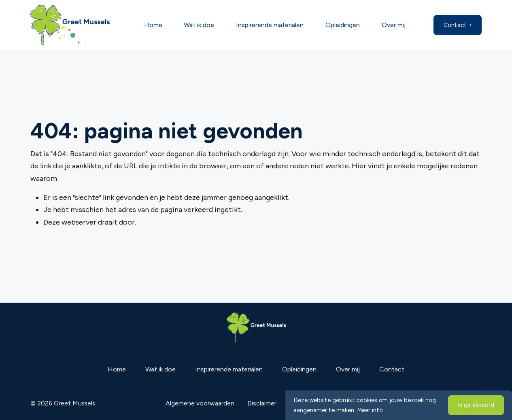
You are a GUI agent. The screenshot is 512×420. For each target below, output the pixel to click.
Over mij (394, 25)
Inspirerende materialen (270, 25)
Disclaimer (262, 403)
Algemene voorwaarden (200, 403)
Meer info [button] (370, 410)
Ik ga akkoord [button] (476, 405)
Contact (455, 25)
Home (153, 25)
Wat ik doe (199, 25)
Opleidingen (343, 25)
